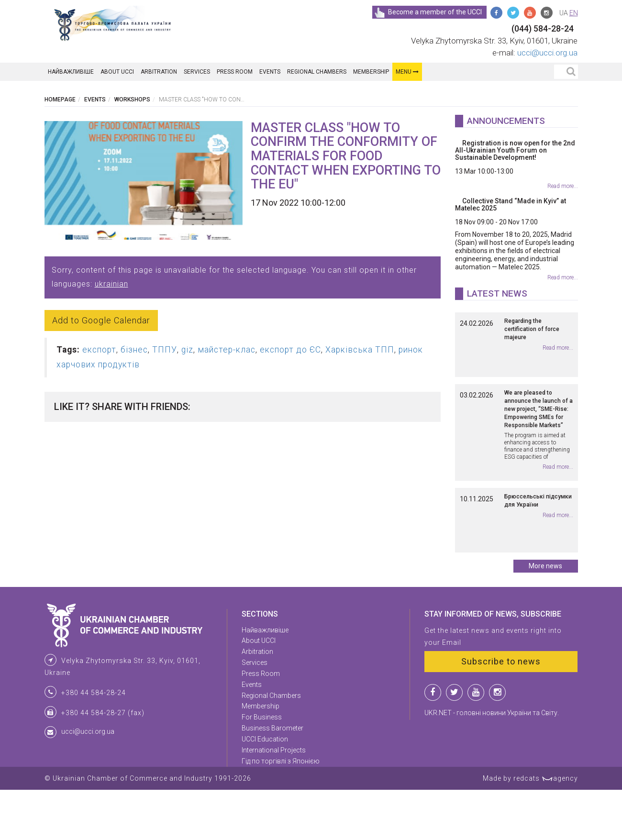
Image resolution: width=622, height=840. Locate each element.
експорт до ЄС (290, 350)
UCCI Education (265, 789)
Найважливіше (71, 72)
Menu (407, 72)
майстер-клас (227, 350)
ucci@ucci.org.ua (547, 53)
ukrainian (111, 284)
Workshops (132, 99)
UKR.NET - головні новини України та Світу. (492, 763)
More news (545, 616)
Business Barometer (272, 778)
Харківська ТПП (360, 350)
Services (197, 72)
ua (564, 13)
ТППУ (165, 350)
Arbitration (159, 72)
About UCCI (117, 72)
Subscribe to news (501, 712)
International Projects (274, 800)
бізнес (134, 350)
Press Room (235, 72)
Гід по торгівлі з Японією (281, 811)
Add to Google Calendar (101, 320)
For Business (262, 768)
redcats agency (546, 829)
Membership (371, 72)
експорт (99, 350)
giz (187, 350)
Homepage (60, 99)
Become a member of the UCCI (428, 12)
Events (270, 72)
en (574, 13)
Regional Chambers (317, 72)
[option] (144, 180)
